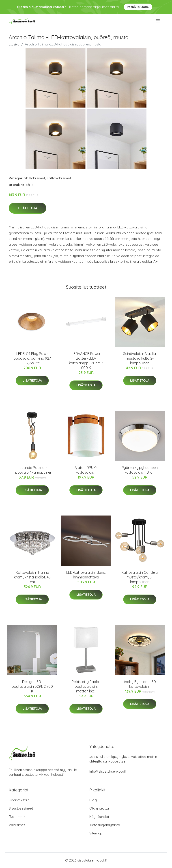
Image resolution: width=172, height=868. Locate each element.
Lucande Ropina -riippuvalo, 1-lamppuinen (32, 470)
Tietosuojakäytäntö (105, 825)
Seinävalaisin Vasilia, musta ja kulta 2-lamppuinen (140, 358)
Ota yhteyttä (99, 808)
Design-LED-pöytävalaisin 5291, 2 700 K (32, 686)
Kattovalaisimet (59, 178)
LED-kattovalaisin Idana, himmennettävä (86, 575)
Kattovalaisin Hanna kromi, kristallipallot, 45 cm (32, 577)
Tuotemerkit (18, 817)
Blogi (93, 800)
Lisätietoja (28, 208)
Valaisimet (37, 178)
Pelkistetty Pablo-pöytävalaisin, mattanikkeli (86, 686)
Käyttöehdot (99, 817)
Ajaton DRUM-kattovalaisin (86, 470)
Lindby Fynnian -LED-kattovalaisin (140, 684)
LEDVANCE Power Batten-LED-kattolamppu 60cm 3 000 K (86, 361)
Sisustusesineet (21, 808)
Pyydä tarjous (138, 7)
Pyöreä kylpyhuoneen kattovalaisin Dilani (140, 470)
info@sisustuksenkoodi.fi (109, 771)
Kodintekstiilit (19, 800)
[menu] (158, 21)
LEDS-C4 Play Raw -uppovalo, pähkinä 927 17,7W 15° (32, 358)
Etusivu (14, 44)
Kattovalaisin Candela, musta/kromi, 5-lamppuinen (140, 577)
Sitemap (96, 833)
